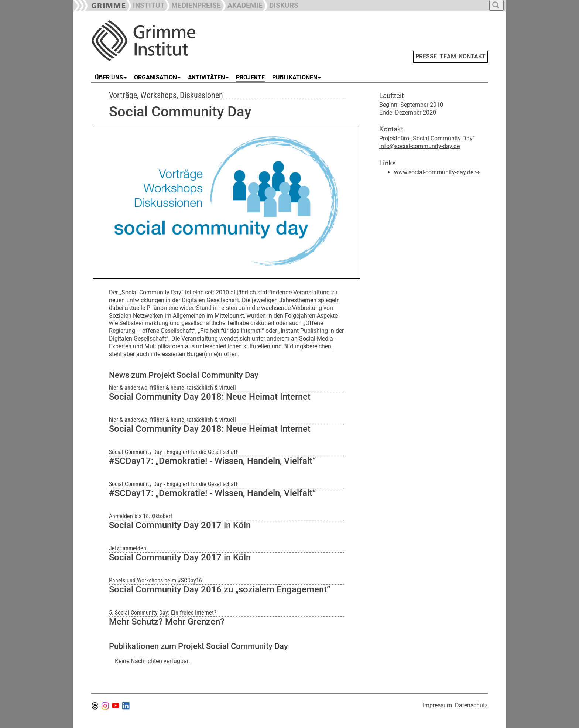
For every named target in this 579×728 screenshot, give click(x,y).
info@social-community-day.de (419, 146)
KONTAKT (472, 56)
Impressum (437, 705)
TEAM (448, 56)
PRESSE (426, 56)
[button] (193, 5)
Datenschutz (471, 705)
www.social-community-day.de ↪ (437, 172)
